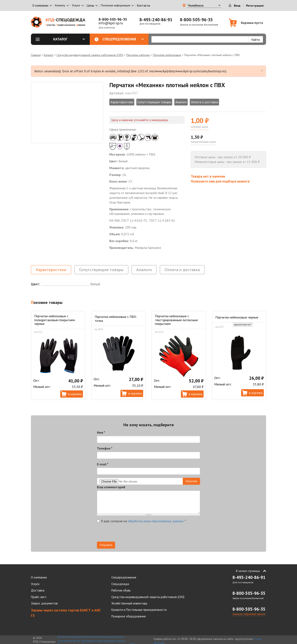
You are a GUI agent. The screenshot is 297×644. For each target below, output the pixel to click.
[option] (67, 113)
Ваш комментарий (111, 487)
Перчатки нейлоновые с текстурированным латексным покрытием (176, 320)
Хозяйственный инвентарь (129, 603)
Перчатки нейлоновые (167, 55)
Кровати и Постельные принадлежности (139, 610)
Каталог (69, 39)
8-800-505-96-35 (113, 19)
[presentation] (128, 534)
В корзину (75, 394)
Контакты (144, 5)
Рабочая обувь (121, 590)
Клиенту (60, 5)
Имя (101, 432)
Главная (36, 55)
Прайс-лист (39, 597)
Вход (237, 6)
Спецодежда (120, 584)
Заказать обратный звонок (249, 614)
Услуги (35, 584)
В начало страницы (248, 571)
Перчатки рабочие (138, 55)
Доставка (38, 590)
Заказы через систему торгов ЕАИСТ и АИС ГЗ (66, 613)
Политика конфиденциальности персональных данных (91, 637)
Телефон (105, 448)
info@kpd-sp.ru (111, 23)
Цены (90, 5)
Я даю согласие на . (141, 521)
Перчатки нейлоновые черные (237, 317)
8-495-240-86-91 (156, 20)
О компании (39, 577)
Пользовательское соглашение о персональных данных (92, 641)
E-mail (103, 464)
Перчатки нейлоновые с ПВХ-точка (116, 318)
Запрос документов (44, 603)
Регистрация (255, 6)
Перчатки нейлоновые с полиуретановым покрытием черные (55, 320)
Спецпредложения (123, 39)
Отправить (106, 545)
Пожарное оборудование (129, 616)
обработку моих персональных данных (156, 521)
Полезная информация (115, 5)
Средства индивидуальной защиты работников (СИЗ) (90, 55)
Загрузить (191, 481)
